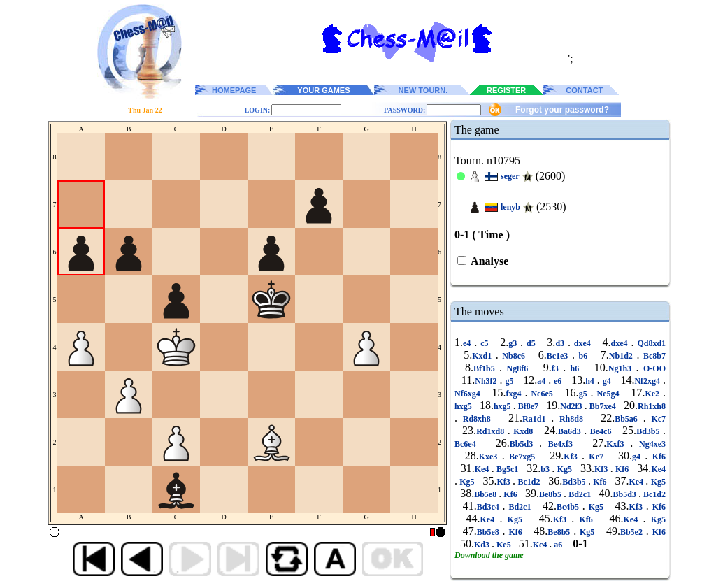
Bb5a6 (629, 419)
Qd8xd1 (650, 343)
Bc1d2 (529, 482)
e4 (468, 343)
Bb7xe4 (603, 406)
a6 (558, 545)
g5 (510, 381)
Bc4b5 (570, 507)
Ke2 (654, 394)
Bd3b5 (650, 431)
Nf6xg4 (469, 394)
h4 (591, 381)
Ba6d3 (571, 431)
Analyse (488, 261)
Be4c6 (601, 431)
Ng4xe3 (649, 444)
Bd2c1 (580, 494)
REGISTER (506, 90)
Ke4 (483, 469)
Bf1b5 (486, 368)
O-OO (652, 368)
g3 (514, 343)
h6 (575, 368)
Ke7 (596, 457)
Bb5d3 (524, 444)
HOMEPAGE (234, 90)
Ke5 (504, 545)
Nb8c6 (514, 356)
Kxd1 (484, 356)
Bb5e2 (633, 532)
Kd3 (483, 545)
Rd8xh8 (477, 419)
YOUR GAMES (323, 90)
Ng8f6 (517, 368)
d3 (561, 343)
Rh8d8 (571, 419)
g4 (607, 381)
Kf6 (657, 457)
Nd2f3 (572, 406)
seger (510, 176)
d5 (531, 343)
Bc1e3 (559, 356)
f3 (557, 368)
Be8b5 (551, 494)
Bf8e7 (528, 406)
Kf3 (573, 457)
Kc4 (541, 545)
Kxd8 (523, 431)
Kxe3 (491, 457)
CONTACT (584, 90)
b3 (546, 469)
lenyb (510, 207)
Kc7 (656, 419)
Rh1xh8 (652, 406)
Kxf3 (618, 444)
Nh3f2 (487, 381)
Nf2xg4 (649, 381)
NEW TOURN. (423, 90)
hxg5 (464, 406)
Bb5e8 (486, 494)
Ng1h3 (622, 368)
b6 (583, 356)
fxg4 (516, 394)
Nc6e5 (542, 394)
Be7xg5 (522, 457)
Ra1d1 (537, 419)
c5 (484, 343)
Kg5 (564, 469)
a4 (543, 381)
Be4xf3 (560, 444)
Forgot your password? (562, 110)
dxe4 (582, 343)
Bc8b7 (652, 356)
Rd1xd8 (492, 431)
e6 (558, 381)
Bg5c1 (508, 469)
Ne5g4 (608, 394)
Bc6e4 (468, 444)
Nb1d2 (623, 356)
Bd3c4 (490, 507)
